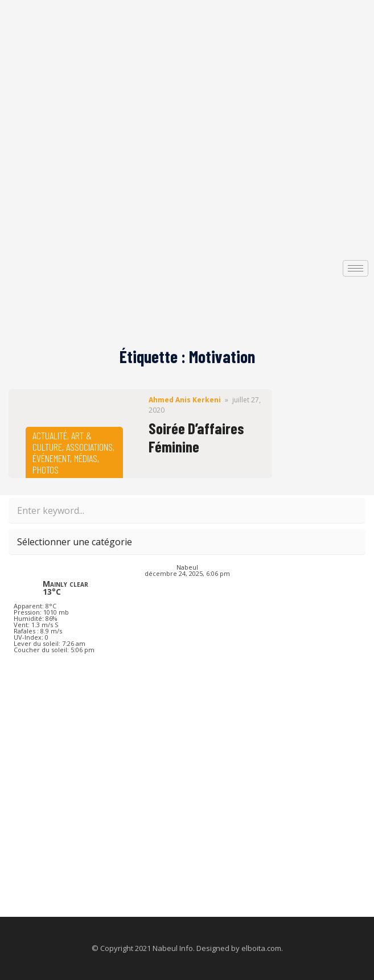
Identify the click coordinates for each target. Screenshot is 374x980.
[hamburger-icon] (355, 268)
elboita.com (261, 948)
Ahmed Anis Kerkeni (185, 400)
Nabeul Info (173, 948)
